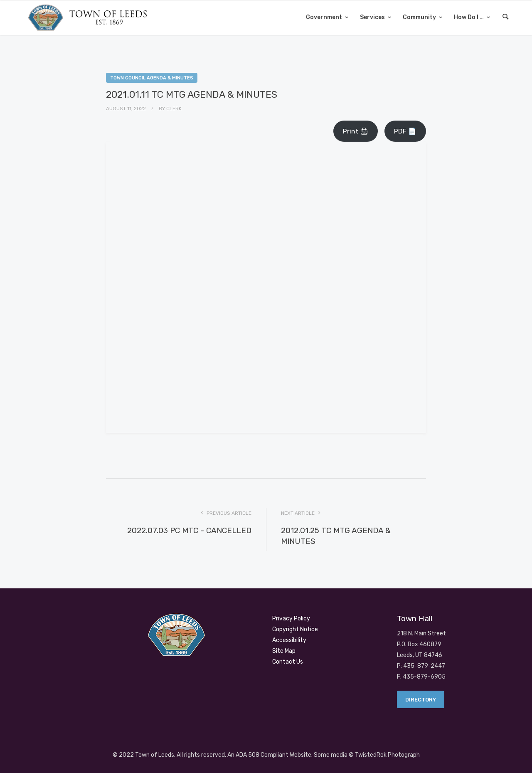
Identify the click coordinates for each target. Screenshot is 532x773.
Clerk (174, 109)
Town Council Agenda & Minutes (152, 78)
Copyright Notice (295, 629)
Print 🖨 (356, 131)
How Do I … (469, 17)
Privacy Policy (291, 619)
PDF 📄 (405, 131)
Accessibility (289, 640)
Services (373, 17)
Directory (421, 700)
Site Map (284, 651)
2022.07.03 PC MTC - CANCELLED (189, 530)
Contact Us (288, 662)
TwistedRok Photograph (387, 755)
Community (420, 17)
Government (325, 17)
